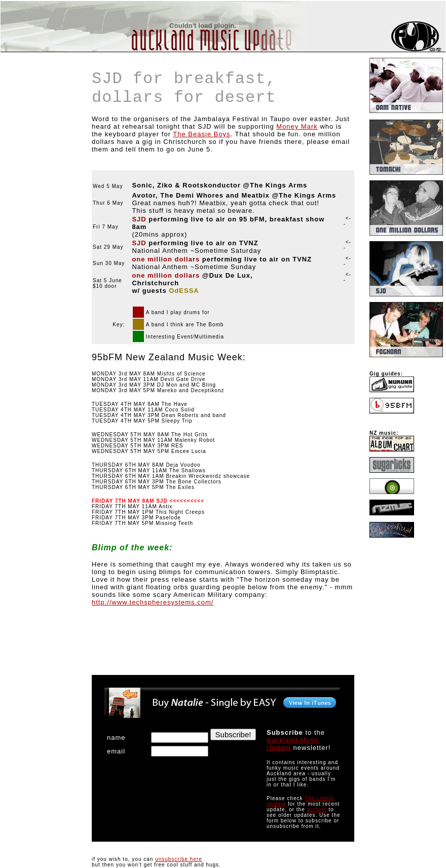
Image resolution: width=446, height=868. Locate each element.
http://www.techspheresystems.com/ (153, 602)
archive (317, 809)
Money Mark (297, 126)
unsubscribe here (179, 859)
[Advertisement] (31, 114)
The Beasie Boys (201, 134)
